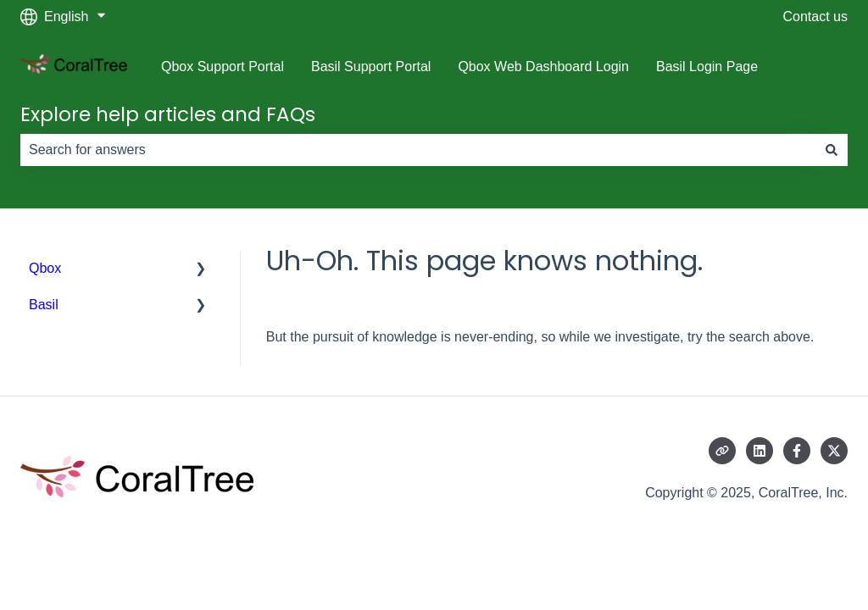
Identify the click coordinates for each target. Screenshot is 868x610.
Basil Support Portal (371, 67)
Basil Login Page (707, 67)
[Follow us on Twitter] (834, 451)
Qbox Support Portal (223, 67)
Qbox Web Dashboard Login (543, 67)
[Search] (832, 150)
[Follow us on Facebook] (797, 451)
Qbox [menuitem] (45, 268)
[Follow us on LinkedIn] (759, 451)
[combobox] (418, 150)
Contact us (815, 17)
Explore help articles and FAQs (168, 114)
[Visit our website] (722, 451)
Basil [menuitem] (44, 305)
